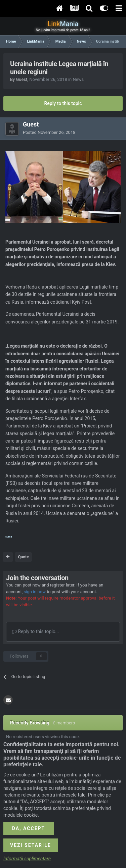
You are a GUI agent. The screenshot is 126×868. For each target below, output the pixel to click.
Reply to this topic (63, 103)
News (78, 79)
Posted (49, 132)
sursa (9, 537)
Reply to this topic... (35, 631)
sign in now (35, 592)
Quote (23, 557)
